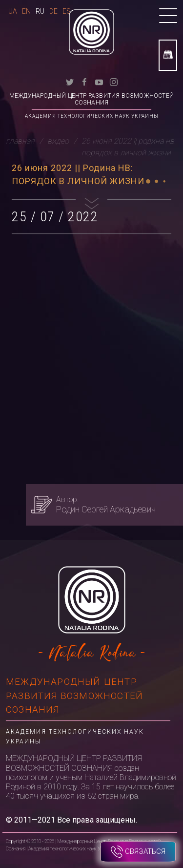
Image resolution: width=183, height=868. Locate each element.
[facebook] (84, 81)
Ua (13, 11)
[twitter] (70, 81)
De (53, 11)
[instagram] (114, 81)
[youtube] (99, 81)
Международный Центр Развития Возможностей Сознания (91, 99)
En (26, 11)
